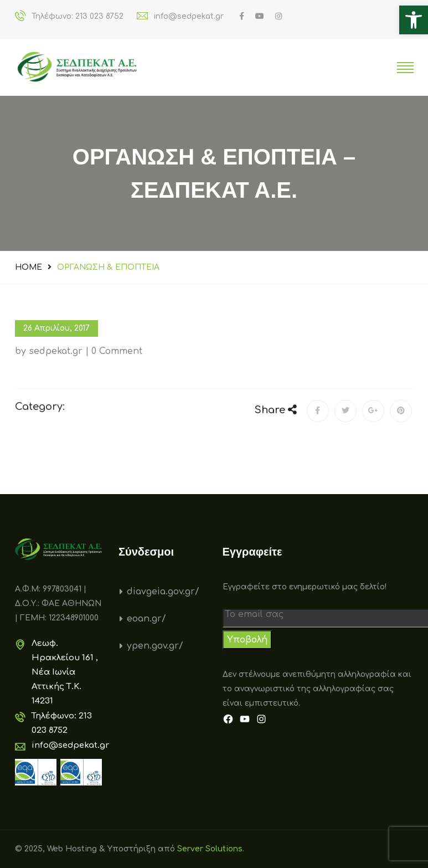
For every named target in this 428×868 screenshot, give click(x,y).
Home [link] (29, 267)
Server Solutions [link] (210, 849)
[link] (414, 20)
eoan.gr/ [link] (146, 619)
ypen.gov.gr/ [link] (155, 646)
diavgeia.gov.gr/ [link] (163, 592)
